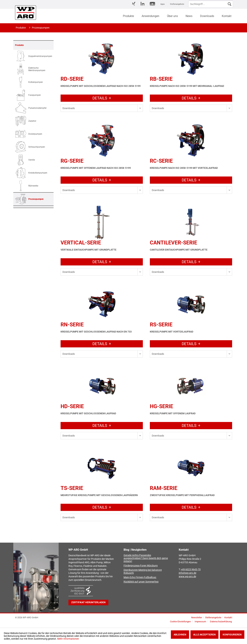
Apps (163, 4)
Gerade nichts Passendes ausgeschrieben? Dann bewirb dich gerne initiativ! (146, 558)
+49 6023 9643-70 (191, 569)
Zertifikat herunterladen (88, 602)
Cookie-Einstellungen (180, 622)
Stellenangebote (177, 4)
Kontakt (228, 617)
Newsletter (197, 617)
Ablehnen (180, 635)
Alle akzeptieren (204, 635)
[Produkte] (128, 16)
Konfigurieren (232, 635)
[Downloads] (207, 16)
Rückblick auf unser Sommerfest (141, 582)
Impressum (200, 622)
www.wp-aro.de (187, 577)
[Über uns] (172, 16)
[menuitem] (134, 4)
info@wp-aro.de (187, 573)
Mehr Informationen (68, 639)
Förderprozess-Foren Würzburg (141, 566)
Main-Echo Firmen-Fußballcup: (140, 577)
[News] (189, 16)
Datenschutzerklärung (221, 622)
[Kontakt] (227, 16)
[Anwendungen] (150, 16)
